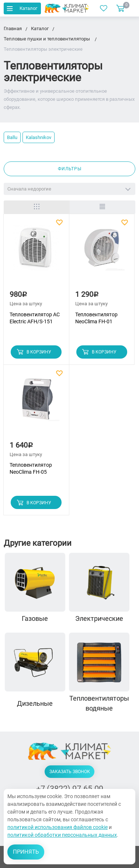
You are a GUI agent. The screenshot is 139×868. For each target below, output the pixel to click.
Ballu (12, 137)
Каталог (21, 8)
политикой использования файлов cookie (58, 827)
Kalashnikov (39, 137)
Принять (26, 852)
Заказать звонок (70, 772)
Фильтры (70, 169)
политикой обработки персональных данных (62, 835)
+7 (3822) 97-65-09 (70, 789)
